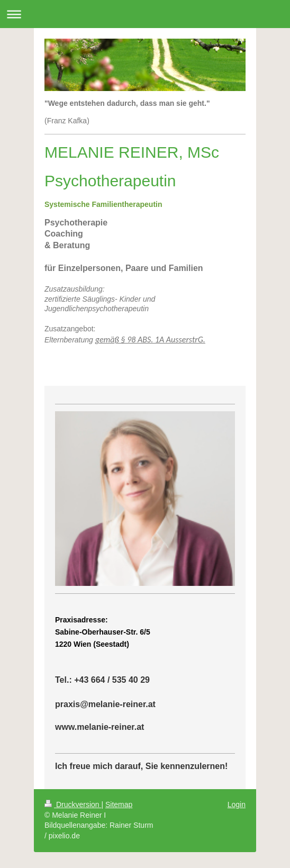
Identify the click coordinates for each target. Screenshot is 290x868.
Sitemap (119, 804)
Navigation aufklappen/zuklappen (145, 14)
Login (237, 804)
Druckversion (73, 804)
